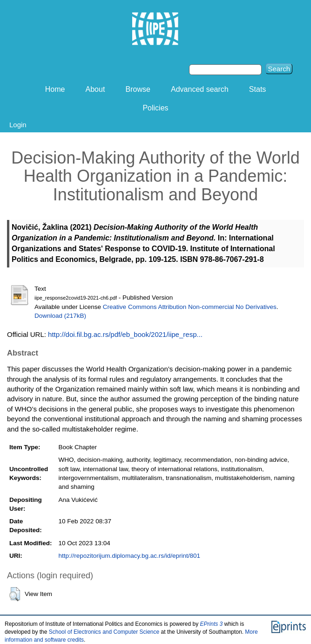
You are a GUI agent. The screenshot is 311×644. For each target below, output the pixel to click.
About (95, 89)
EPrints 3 (212, 624)
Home (55, 89)
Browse (138, 89)
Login (18, 125)
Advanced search (200, 89)
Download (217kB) (60, 316)
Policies (155, 108)
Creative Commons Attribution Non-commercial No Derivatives (190, 307)
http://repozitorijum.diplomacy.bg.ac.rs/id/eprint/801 (129, 556)
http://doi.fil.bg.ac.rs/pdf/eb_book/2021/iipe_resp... (125, 334)
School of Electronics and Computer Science (104, 632)
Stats (257, 89)
